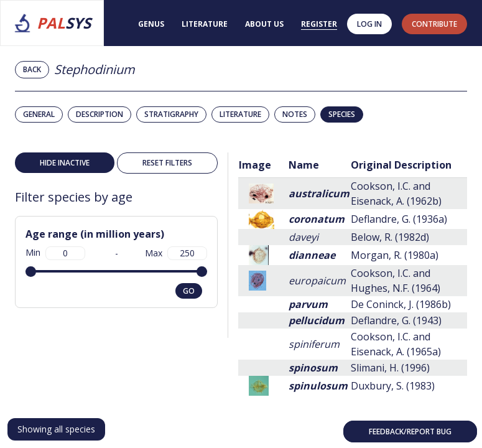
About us (264, 24)
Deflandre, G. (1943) (396, 320)
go (189, 291)
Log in (369, 24)
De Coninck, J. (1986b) (401, 304)
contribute (434, 24)
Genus (151, 24)
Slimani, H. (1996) (390, 368)
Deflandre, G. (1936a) (399, 219)
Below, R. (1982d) (390, 237)
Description (100, 114)
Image (255, 165)
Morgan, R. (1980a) (395, 255)
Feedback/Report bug (410, 432)
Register (319, 24)
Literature (205, 24)
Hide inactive (65, 163)
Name (304, 165)
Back (32, 69)
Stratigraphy (171, 114)
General (39, 114)
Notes (295, 114)
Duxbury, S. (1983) (393, 386)
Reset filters (167, 163)
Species (342, 114)
